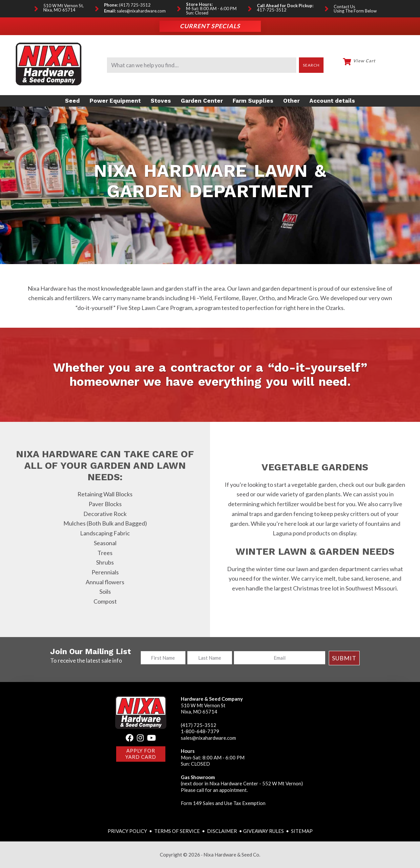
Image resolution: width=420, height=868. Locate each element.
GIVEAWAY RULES (263, 831)
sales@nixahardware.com (141, 11)
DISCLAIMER (222, 831)
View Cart (364, 61)
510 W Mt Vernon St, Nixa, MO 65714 (63, 8)
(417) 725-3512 (135, 5)
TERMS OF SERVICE (177, 831)
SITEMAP (302, 831)
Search (312, 65)
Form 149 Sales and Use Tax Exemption (223, 803)
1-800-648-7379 (200, 731)
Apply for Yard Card (141, 754)
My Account (395, 64)
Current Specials (210, 26)
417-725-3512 (272, 10)
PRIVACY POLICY (128, 831)
